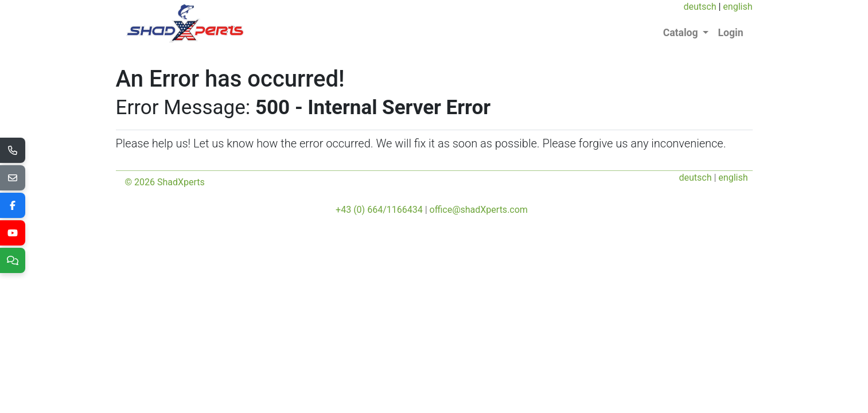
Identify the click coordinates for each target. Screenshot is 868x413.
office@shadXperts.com (479, 210)
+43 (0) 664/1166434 (379, 210)
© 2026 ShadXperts (165, 182)
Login (730, 33)
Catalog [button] (682, 33)
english (737, 7)
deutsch (700, 7)
